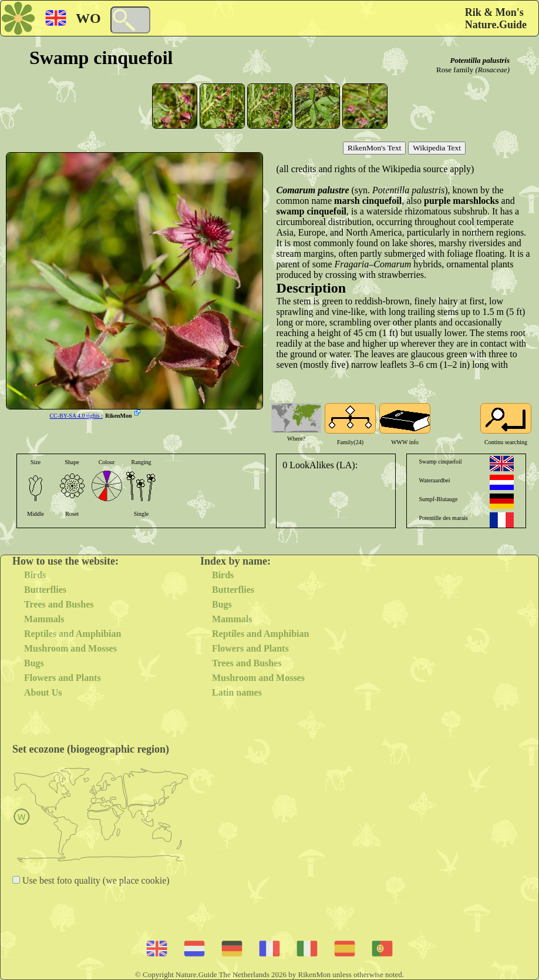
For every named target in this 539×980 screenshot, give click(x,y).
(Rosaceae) (493, 70)
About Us (43, 692)
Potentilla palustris (480, 60)
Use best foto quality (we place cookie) (95, 880)
